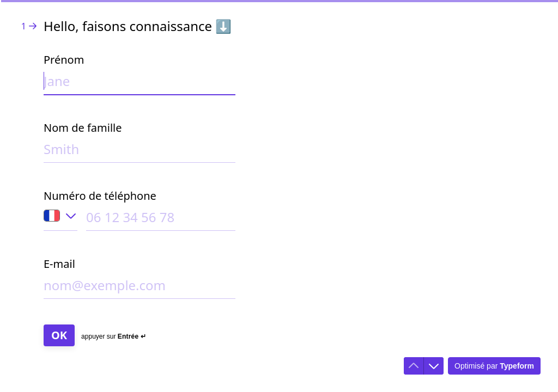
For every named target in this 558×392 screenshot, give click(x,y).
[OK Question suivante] (59, 335)
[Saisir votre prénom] (139, 83)
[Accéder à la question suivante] (434, 366)
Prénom (64, 60)
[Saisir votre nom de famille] (139, 151)
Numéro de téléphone (100, 196)
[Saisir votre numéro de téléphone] (161, 219)
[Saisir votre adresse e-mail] (139, 287)
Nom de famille (83, 128)
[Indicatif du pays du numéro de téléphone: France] (60, 220)
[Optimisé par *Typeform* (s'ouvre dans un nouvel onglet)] (494, 366)
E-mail (59, 264)
